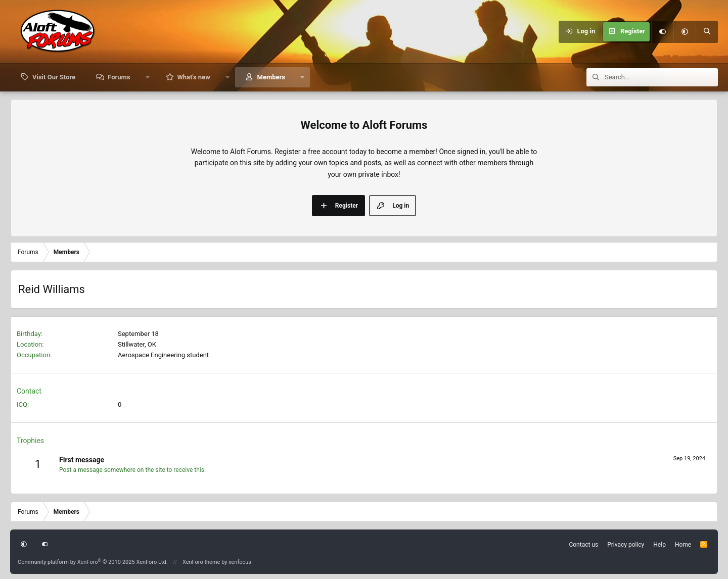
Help (659, 545)
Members (271, 77)
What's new (193, 77)
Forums (119, 77)
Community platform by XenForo (93, 562)
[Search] (707, 32)
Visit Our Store (54, 77)
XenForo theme (201, 562)
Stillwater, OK (137, 344)
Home (683, 545)
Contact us (583, 545)
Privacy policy (626, 545)
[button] (685, 32)
